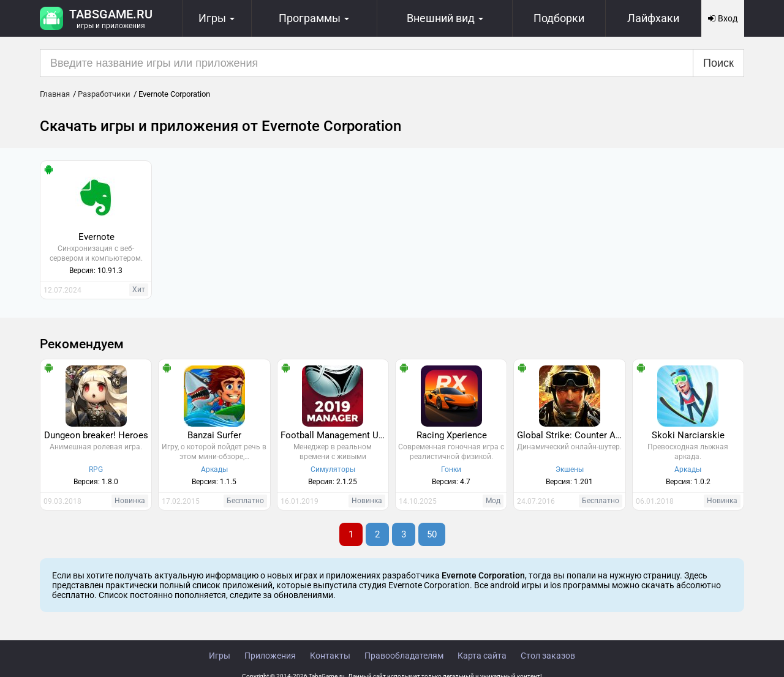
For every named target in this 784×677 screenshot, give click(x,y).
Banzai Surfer (214, 435)
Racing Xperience (452, 435)
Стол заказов (548, 656)
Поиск (718, 63)
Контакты (330, 656)
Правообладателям (404, 656)
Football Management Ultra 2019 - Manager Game (334, 435)
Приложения (270, 656)
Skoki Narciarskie (688, 435)
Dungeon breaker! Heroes (96, 435)
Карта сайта (482, 656)
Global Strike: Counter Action (571, 435)
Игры (220, 656)
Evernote (96, 237)
